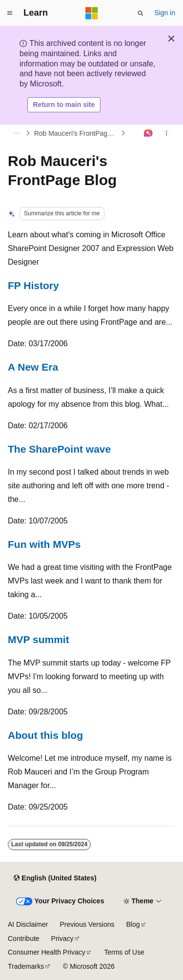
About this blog (45, 735)
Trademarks (26, 966)
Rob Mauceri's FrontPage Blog (77, 133)
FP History (33, 285)
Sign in (165, 13)
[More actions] (167, 133)
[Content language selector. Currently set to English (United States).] (55, 878)
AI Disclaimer (28, 924)
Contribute (24, 938)
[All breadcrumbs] (16, 133)
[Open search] (141, 13)
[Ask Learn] (149, 133)
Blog (133, 924)
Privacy (62, 938)
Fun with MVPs (44, 544)
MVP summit (39, 639)
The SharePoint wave (59, 449)
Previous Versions (87, 924)
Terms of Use (124, 952)
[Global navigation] (10, 13)
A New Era (33, 367)
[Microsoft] (92, 13)
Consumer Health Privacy (47, 952)
